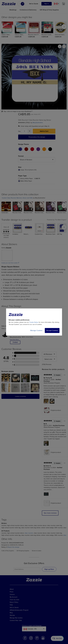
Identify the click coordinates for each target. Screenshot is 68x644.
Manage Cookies (36, 330)
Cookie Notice (34, 322)
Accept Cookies (52, 330)
